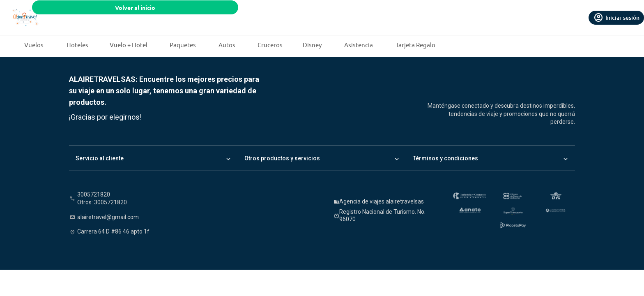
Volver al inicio (135, 7)
